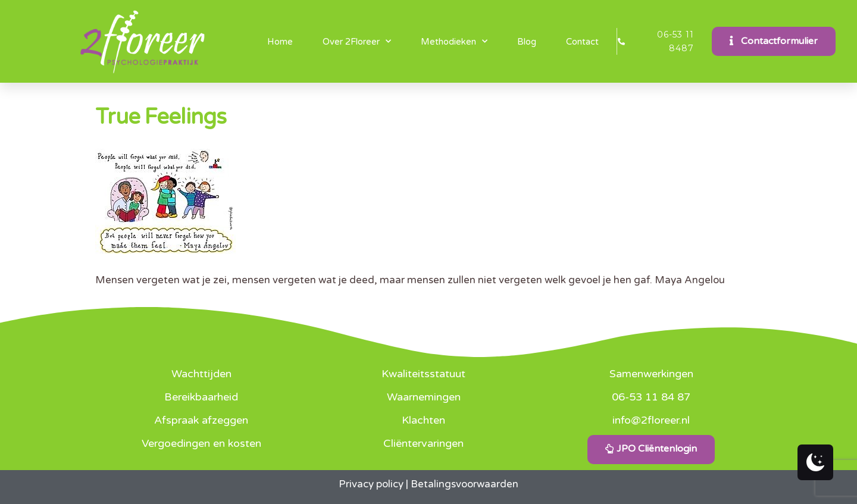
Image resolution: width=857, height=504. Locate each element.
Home (280, 42)
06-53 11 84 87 (651, 397)
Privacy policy (371, 484)
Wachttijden (201, 374)
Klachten (423, 420)
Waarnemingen (424, 397)
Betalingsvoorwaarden (465, 484)
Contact (582, 42)
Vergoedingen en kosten (201, 443)
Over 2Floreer (357, 41)
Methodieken (454, 41)
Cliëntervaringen (423, 443)
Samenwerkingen (651, 374)
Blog (527, 42)
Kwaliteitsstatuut (423, 374)
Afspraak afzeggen (201, 420)
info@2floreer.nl (651, 420)
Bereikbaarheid (201, 397)
